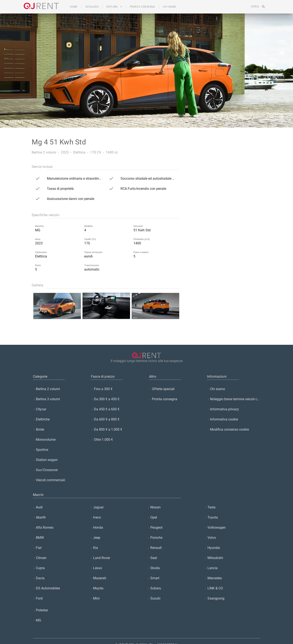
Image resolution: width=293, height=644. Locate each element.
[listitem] (59, 389)
